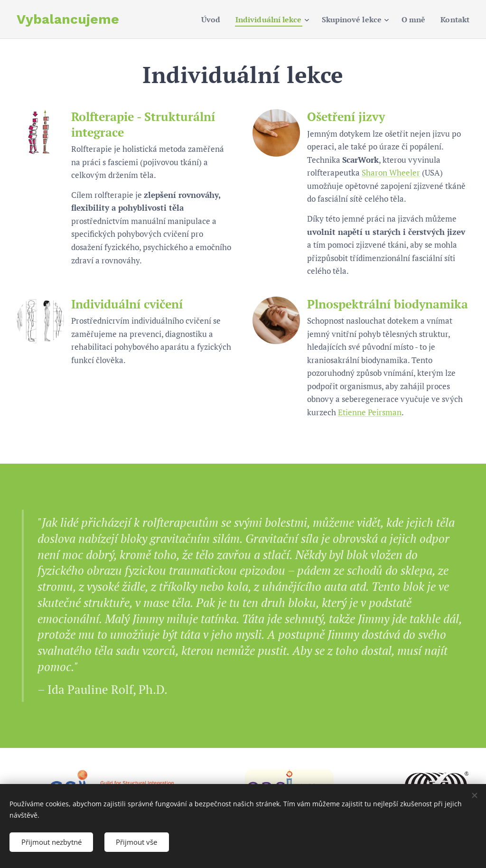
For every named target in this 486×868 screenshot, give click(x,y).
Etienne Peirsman (370, 412)
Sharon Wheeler (391, 173)
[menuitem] (197, 19)
